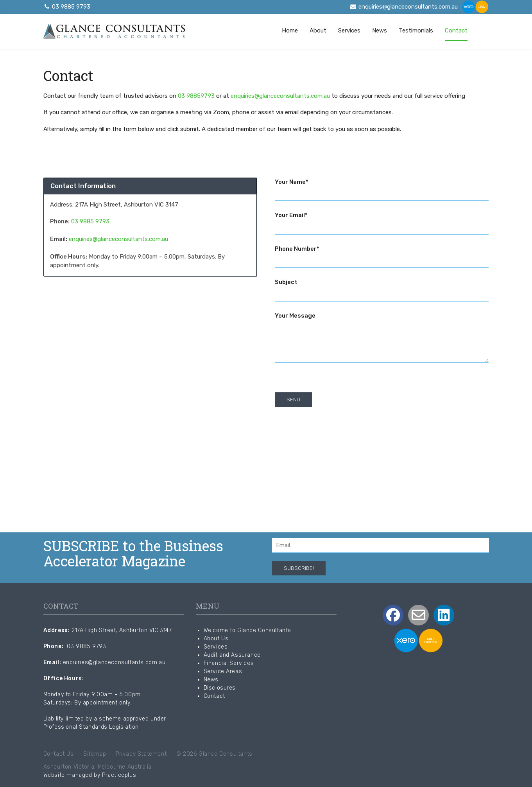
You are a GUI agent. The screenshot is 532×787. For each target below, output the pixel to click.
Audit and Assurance (232, 655)
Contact (456, 31)
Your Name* (382, 188)
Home (290, 31)
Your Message (382, 339)
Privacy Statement (141, 754)
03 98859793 (196, 96)
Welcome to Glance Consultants (247, 630)
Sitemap (95, 754)
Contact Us (59, 754)
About (318, 31)
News (380, 31)
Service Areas (223, 671)
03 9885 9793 (67, 7)
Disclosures (220, 688)
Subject (382, 288)
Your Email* (382, 221)
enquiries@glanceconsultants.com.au (404, 7)
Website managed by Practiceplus (90, 775)
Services (349, 31)
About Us (216, 639)
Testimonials (416, 31)
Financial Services (229, 663)
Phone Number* (382, 255)
